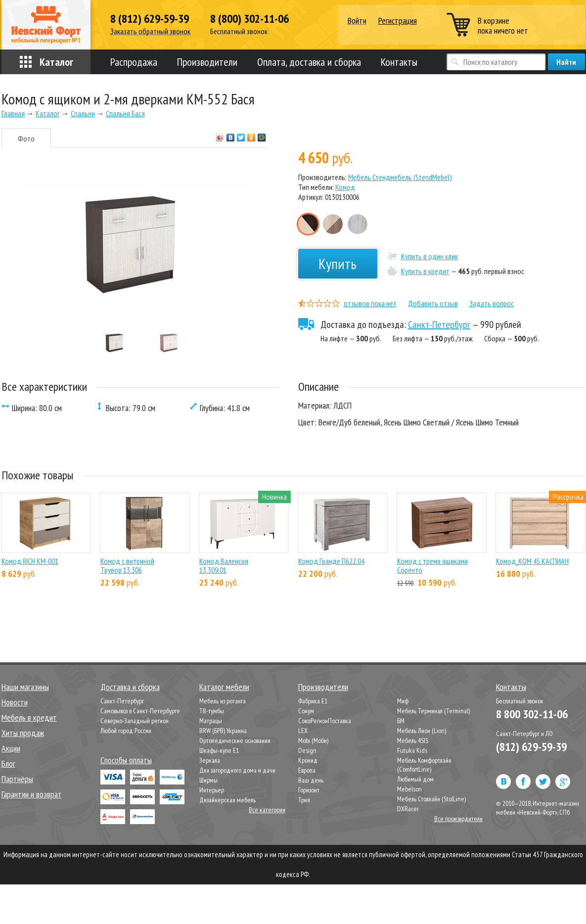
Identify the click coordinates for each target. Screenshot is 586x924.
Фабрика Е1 (313, 701)
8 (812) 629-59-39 (150, 19)
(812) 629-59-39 (531, 747)
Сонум (306, 711)
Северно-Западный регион (135, 721)
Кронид (308, 760)
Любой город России (126, 731)
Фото (26, 139)
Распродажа (134, 62)
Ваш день (311, 780)
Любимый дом (415, 779)
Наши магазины (25, 687)
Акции (11, 748)
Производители (207, 62)
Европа (307, 770)
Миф (403, 701)
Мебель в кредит (29, 717)
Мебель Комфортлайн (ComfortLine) (424, 765)
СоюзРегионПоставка (325, 721)
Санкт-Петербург (439, 324)
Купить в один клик (429, 256)
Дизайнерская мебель (227, 800)
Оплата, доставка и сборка (309, 62)
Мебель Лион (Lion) (422, 731)
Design (307, 750)
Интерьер (212, 790)
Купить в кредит (425, 271)
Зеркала (210, 760)
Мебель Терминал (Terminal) (433, 711)
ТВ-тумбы (212, 711)
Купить (338, 263)
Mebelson (409, 789)
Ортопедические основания (235, 740)
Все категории (267, 810)
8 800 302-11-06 (532, 714)
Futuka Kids (412, 750)
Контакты (399, 62)
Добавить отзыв (433, 303)
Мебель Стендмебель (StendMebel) (400, 177)
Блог (8, 763)
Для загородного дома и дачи (237, 770)
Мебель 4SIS (413, 740)
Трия (304, 800)
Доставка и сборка (130, 687)
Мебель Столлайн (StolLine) (431, 799)
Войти (357, 21)
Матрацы (211, 721)
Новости (15, 702)
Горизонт (309, 790)
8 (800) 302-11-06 (249, 19)
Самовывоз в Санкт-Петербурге (140, 711)
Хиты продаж (23, 733)
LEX (303, 731)
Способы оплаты (126, 760)
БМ (401, 721)
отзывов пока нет (370, 303)
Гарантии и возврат (32, 794)
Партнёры (17, 779)
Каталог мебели (224, 687)
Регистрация (398, 21)
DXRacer (408, 809)
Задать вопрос (492, 303)
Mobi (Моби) (313, 740)
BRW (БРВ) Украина (223, 731)
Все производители (458, 819)
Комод (345, 187)
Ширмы (208, 780)
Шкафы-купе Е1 (219, 750)
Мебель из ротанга (223, 701)
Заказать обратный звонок (150, 31)
